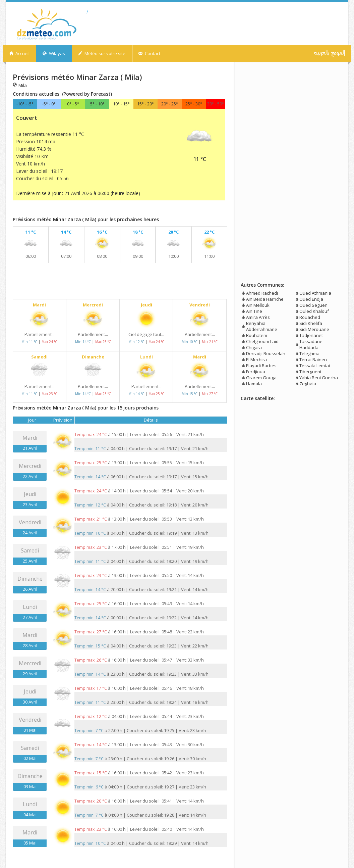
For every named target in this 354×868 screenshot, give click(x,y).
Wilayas (54, 53)
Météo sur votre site (102, 53)
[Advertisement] (91, 210)
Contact (149, 53)
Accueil (19, 53)
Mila (20, 85)
